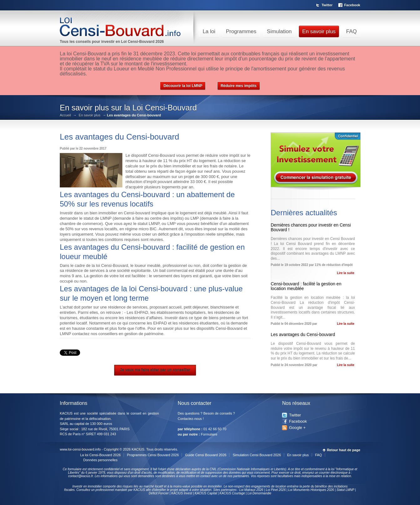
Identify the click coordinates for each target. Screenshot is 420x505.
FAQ (351, 31)
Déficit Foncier (159, 493)
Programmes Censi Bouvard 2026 (153, 455)
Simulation (279, 31)
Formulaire (209, 434)
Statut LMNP (345, 490)
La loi (209, 31)
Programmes (241, 31)
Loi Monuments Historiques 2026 (311, 490)
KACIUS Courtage (232, 493)
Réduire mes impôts (239, 86)
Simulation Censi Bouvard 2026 (257, 455)
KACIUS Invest (182, 493)
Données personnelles (100, 460)
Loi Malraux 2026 (251, 490)
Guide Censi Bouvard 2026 (206, 455)
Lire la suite (346, 273)
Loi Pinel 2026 (276, 490)
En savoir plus (319, 31)
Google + (297, 428)
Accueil (65, 115)
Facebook (352, 5)
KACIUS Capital (206, 493)
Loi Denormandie (259, 493)
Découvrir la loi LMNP (183, 86)
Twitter (327, 5)
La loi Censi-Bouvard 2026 (100, 455)
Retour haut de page (344, 450)
